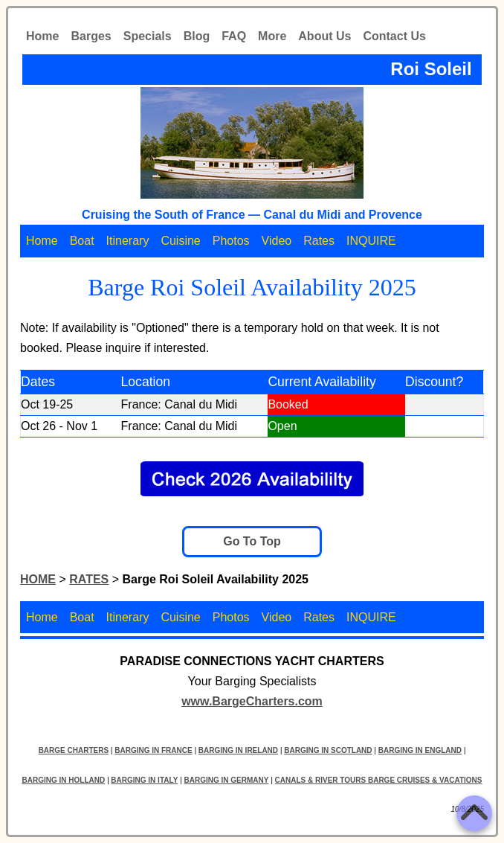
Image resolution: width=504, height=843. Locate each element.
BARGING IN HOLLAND (64, 780)
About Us (324, 36)
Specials (148, 36)
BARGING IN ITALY (144, 780)
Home (42, 36)
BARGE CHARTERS (74, 750)
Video (277, 241)
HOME (38, 579)
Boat (82, 241)
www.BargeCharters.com (252, 701)
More (272, 36)
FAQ (234, 36)
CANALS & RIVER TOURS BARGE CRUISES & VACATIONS (379, 780)
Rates (319, 241)
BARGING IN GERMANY (227, 780)
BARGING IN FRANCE (153, 750)
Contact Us (394, 36)
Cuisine (180, 241)
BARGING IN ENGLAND (420, 750)
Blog (197, 36)
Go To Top (252, 541)
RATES (89, 579)
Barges (91, 36)
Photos (231, 241)
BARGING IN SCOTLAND (328, 750)
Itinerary (128, 241)
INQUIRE (371, 241)
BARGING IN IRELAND (238, 750)
